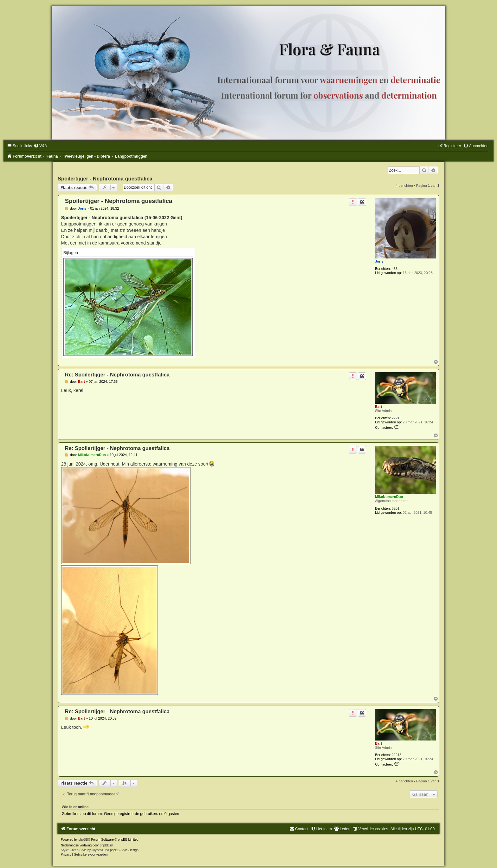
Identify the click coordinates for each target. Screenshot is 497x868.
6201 (396, 508)
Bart (378, 407)
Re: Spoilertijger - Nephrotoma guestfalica (117, 375)
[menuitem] (40, 146)
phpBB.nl (106, 845)
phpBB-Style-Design (124, 850)
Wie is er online (75, 807)
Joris (379, 261)
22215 (397, 418)
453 (395, 269)
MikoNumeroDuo (389, 497)
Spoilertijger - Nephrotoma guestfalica (105, 179)
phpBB (83, 840)
